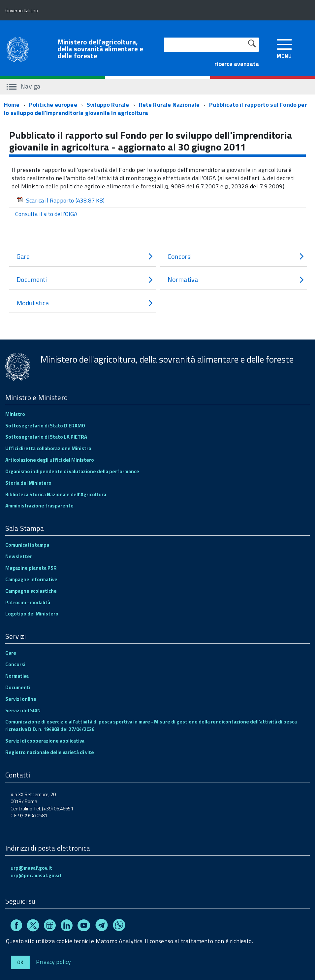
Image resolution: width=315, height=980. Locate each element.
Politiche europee (53, 105)
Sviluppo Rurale (108, 105)
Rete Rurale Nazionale (169, 105)
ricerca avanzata (237, 64)
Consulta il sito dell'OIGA (47, 214)
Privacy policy (54, 961)
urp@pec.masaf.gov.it (36, 875)
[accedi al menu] (284, 48)
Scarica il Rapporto (61, 200)
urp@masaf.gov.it (31, 868)
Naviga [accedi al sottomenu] (24, 86)
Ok (20, 962)
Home (12, 105)
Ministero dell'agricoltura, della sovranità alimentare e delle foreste (100, 49)
